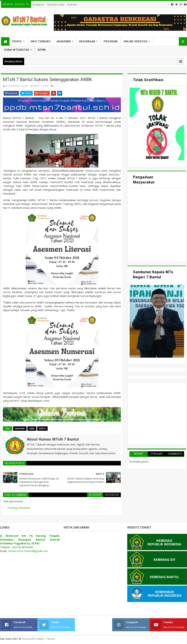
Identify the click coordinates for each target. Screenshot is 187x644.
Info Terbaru (41, 41)
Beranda (39, 5)
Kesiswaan (87, 41)
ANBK (32, 429)
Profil (17, 41)
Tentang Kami (56, 5)
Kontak (72, 5)
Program (111, 41)
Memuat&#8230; (157, 225)
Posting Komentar (19, 508)
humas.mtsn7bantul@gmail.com (28, 551)
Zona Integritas (17, 50)
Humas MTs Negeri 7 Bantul (39, 639)
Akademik (64, 41)
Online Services (136, 41)
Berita (42, 429)
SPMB (42, 50)
